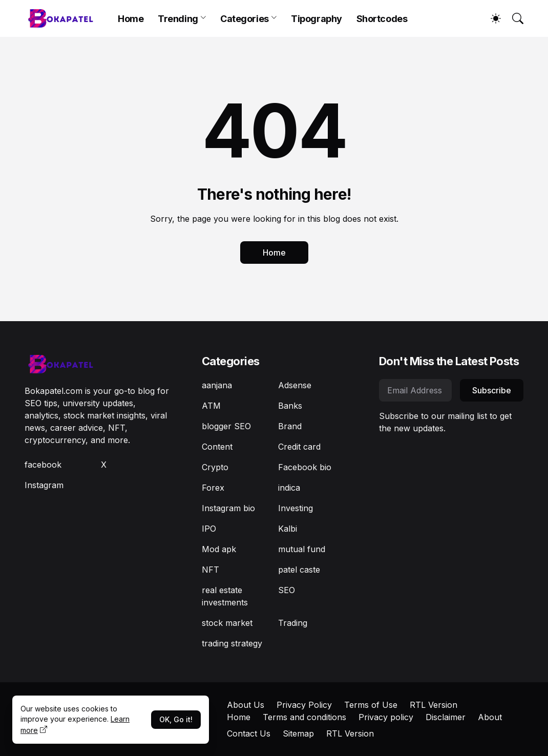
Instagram (44, 485)
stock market (227, 623)
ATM (211, 406)
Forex (213, 488)
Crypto (215, 467)
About (490, 717)
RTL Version (434, 705)
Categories (245, 19)
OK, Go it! (176, 719)
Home (131, 19)
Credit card (299, 447)
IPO (209, 529)
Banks (290, 406)
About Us (246, 705)
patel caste (299, 570)
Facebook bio (305, 467)
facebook (43, 465)
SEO (287, 590)
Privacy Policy (304, 705)
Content (217, 447)
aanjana (217, 385)
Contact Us (249, 733)
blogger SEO (226, 426)
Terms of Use (371, 705)
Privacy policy (386, 717)
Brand (290, 426)
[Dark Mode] (491, 18)
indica (289, 488)
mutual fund (302, 549)
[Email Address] (415, 390)
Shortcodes (382, 19)
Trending (178, 19)
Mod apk (219, 549)
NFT (210, 570)
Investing (296, 508)
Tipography (317, 19)
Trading (293, 623)
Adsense (295, 385)
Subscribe (492, 390)
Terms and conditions (304, 717)
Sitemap (298, 733)
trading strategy (232, 643)
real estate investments (225, 596)
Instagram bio (228, 508)
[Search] (513, 18)
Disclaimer (446, 717)
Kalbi (288, 529)
